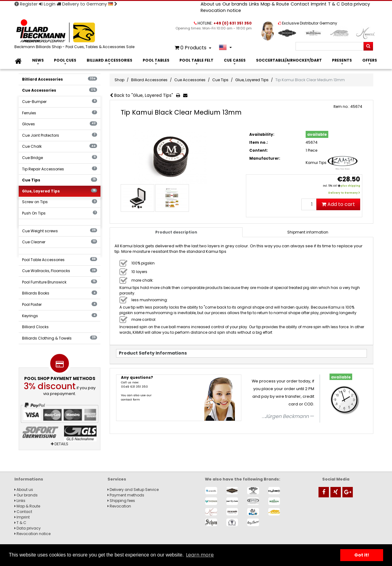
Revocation (119, 506)
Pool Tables (156, 60)
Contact (300, 4)
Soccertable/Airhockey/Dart (289, 60)
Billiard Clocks (35, 327)
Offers (370, 60)
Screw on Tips (60, 202)
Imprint (319, 4)
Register (26, 4)
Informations (29, 479)
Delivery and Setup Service (133, 490)
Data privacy (356, 4)
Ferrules (60, 113)
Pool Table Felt (196, 60)
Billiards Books (60, 293)
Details (60, 444)
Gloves (60, 124)
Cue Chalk (60, 146)
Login (47, 4)
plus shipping (351, 186)
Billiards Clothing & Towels (60, 338)
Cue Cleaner (60, 242)
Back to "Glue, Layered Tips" (141, 95)
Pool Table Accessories (60, 260)
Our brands (235, 4)
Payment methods (126, 495)
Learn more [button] (200, 555)
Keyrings (60, 316)
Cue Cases (235, 60)
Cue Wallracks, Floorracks (60, 271)
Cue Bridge (60, 158)
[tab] (308, 232)
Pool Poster (60, 304)
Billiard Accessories (109, 60)
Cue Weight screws (60, 231)
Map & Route (275, 4)
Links (254, 4)
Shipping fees (121, 501)
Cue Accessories (60, 90)
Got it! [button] (362, 555)
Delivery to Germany (87, 4)
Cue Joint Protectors (60, 135)
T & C (334, 4)
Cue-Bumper (60, 102)
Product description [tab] (176, 232)
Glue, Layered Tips (60, 191)
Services (117, 479)
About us (211, 4)
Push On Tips (60, 213)
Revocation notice (221, 10)
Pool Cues (65, 60)
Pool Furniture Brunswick (60, 282)
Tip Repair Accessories (60, 169)
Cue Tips (60, 180)
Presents (342, 60)
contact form (130, 399)
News (38, 60)
